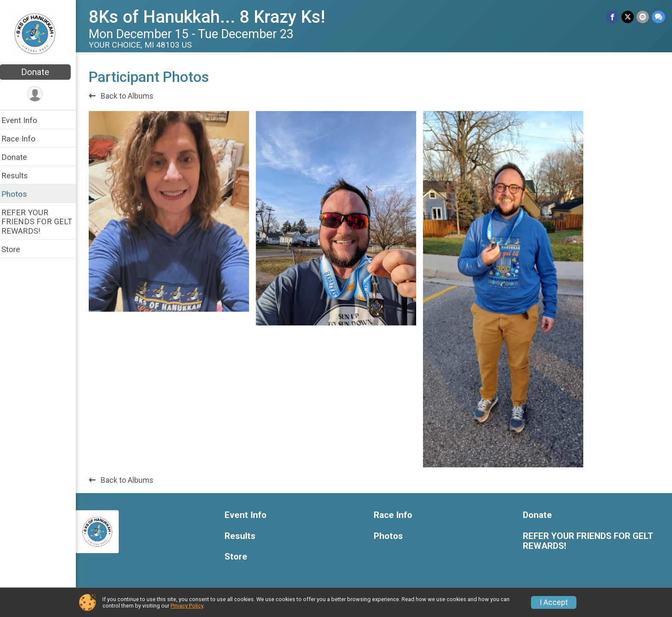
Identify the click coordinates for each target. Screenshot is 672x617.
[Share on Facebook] (613, 17)
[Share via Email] (643, 17)
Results (20, 176)
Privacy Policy (187, 606)
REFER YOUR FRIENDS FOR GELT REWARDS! (42, 221)
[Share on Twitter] (628, 17)
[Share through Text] (658, 17)
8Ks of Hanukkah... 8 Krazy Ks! (212, 17)
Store (16, 249)
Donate (41, 72)
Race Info (24, 139)
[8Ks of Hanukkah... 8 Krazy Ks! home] (41, 33)
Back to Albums (127, 96)
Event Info (25, 120)
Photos (20, 194)
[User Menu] (41, 94)
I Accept (554, 602)
